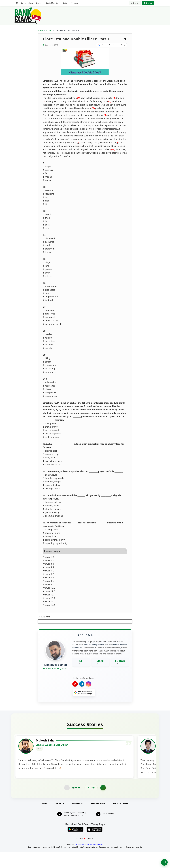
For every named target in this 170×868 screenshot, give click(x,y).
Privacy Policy (121, 820)
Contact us (78, 820)
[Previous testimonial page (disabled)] (67, 803)
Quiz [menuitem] (65, 3)
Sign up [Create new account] (148, 3)
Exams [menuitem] (39, 3)
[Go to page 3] (79, 803)
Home (40, 30)
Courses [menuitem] (75, 3)
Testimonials (98, 820)
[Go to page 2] (76, 803)
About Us (59, 820)
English (49, 30)
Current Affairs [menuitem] (27, 3)
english (47, 617)
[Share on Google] (112, 45)
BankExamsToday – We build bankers (89, 860)
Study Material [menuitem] (52, 3)
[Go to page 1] (73, 803)
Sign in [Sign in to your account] (135, 3)
